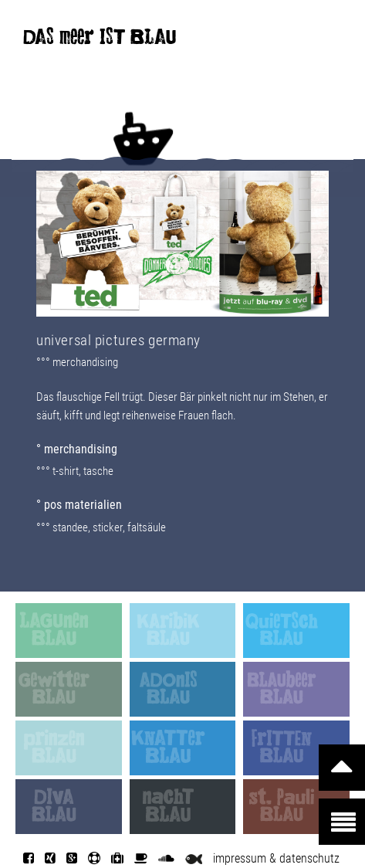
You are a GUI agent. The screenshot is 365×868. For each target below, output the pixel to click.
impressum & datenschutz (276, 858)
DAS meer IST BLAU (100, 40)
